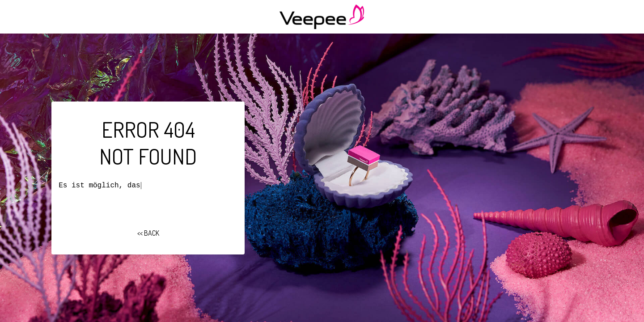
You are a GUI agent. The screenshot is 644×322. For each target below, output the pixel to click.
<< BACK (148, 233)
